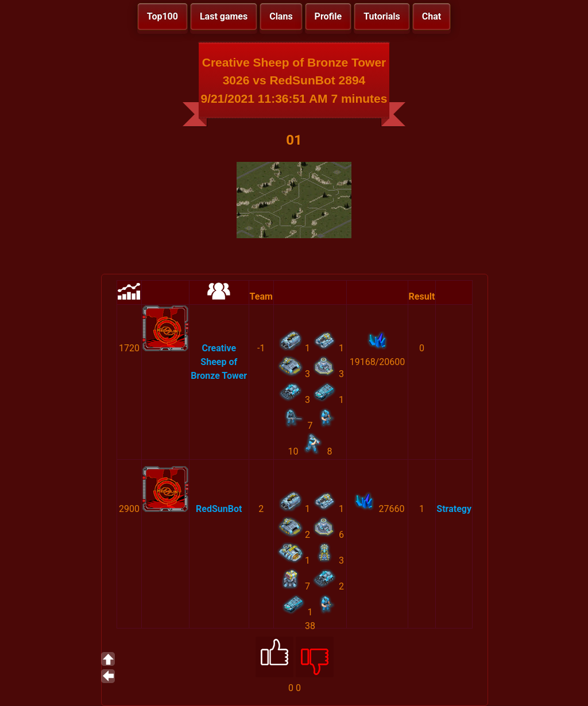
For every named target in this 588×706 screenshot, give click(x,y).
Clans (281, 16)
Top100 (163, 16)
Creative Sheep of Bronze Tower (219, 362)
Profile (328, 16)
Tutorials (382, 16)
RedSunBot (219, 509)
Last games (224, 16)
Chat (432, 16)
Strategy (454, 509)
